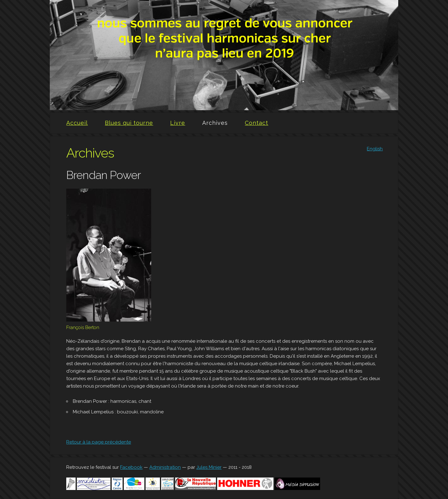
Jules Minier (209, 467)
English (375, 149)
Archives (215, 123)
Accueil (77, 123)
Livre (178, 123)
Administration (165, 467)
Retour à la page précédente (99, 442)
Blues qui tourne (129, 123)
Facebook (131, 467)
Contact (257, 123)
